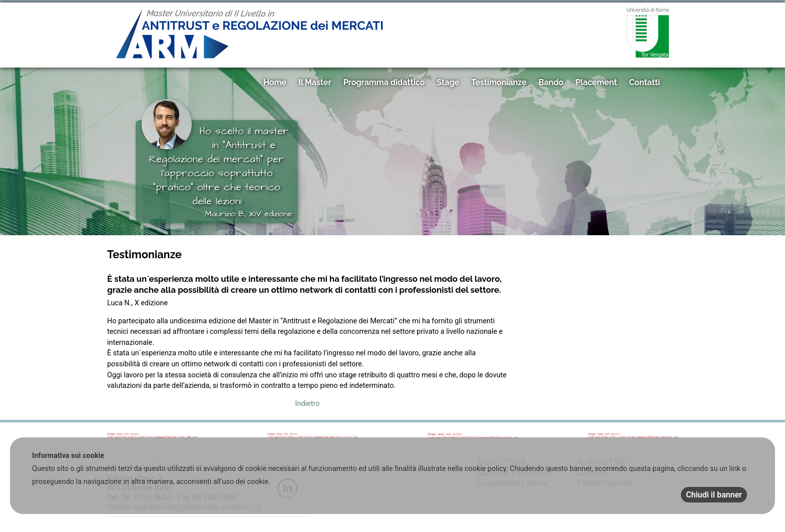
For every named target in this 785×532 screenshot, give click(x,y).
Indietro (308, 404)
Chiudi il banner (714, 495)
